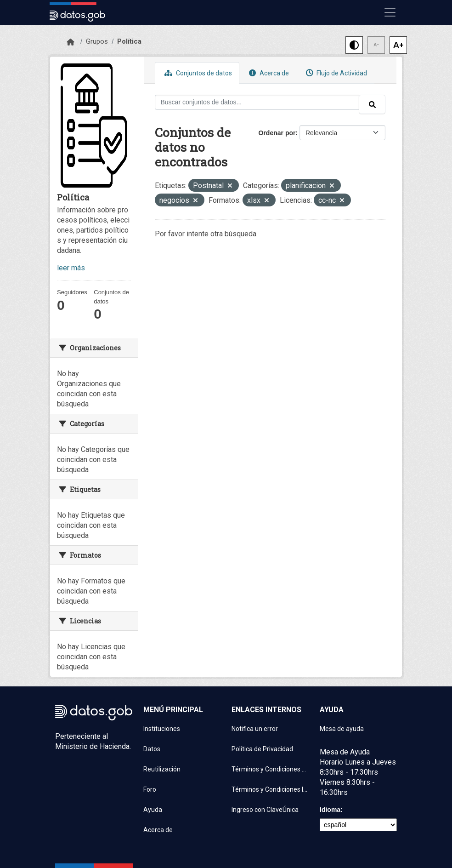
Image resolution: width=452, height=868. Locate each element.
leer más (71, 268)
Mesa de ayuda (342, 729)
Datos (152, 749)
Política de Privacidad (262, 749)
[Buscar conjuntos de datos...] (257, 102)
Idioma (330, 810)
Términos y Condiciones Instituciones (270, 789)
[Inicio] (71, 42)
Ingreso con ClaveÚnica (265, 810)
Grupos (97, 41)
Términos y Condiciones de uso (270, 769)
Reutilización (162, 769)
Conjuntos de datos (197, 73)
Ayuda (153, 810)
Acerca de (268, 73)
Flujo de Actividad (335, 73)
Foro (150, 789)
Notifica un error (255, 729)
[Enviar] (372, 104)
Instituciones (162, 729)
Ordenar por (277, 133)
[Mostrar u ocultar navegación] (390, 12)
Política (129, 41)
